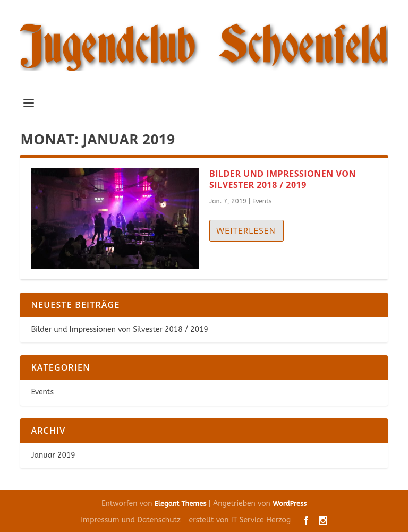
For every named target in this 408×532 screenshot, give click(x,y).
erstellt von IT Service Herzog (240, 520)
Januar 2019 (53, 455)
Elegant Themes (181, 504)
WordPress (290, 504)
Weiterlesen (246, 231)
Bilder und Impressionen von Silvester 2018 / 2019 (283, 179)
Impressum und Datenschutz (131, 520)
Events (262, 201)
